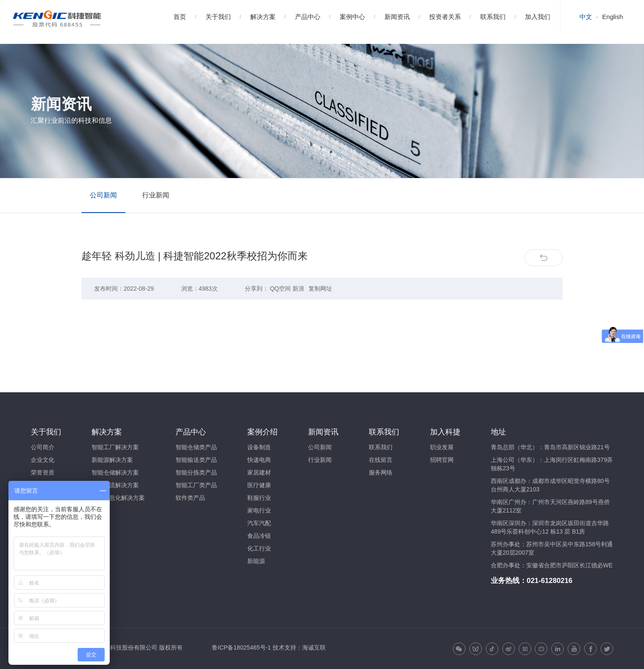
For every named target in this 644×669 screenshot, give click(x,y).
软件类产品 (190, 498)
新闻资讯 (397, 17)
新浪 (298, 289)
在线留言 (381, 460)
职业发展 (442, 447)
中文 (586, 17)
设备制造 (259, 447)
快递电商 (259, 460)
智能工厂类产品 (196, 485)
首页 (180, 17)
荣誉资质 (43, 472)
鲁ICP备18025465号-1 (241, 647)
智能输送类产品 (196, 460)
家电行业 (259, 510)
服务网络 (381, 472)
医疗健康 (259, 485)
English (613, 17)
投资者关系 (445, 17)
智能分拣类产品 (196, 472)
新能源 (256, 561)
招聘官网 (442, 460)
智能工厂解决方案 (115, 447)
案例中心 (352, 17)
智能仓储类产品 (196, 447)
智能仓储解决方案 (115, 472)
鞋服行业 (259, 498)
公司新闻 (103, 195)
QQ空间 (280, 289)
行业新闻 (156, 195)
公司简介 (43, 447)
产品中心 (308, 17)
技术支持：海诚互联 (299, 647)
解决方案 (263, 17)
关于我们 (218, 17)
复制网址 (320, 289)
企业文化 (43, 460)
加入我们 (538, 17)
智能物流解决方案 (115, 485)
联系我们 (493, 17)
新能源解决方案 (112, 460)
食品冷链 (259, 536)
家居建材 (259, 472)
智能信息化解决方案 (118, 498)
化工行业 (259, 548)
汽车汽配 (259, 523)
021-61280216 (549, 581)
